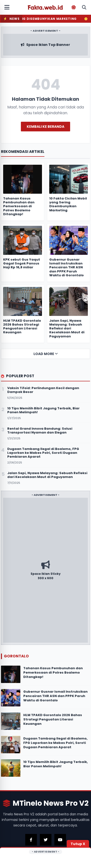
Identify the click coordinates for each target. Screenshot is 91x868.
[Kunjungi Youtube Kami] (60, 840)
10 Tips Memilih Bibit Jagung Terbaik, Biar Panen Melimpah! (56, 764)
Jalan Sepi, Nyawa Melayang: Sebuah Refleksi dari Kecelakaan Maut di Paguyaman (67, 328)
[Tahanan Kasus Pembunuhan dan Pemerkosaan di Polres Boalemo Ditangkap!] (11, 674)
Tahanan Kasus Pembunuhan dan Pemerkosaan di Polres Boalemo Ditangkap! (53, 672)
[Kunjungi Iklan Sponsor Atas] (45, 45)
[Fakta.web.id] (46, 7)
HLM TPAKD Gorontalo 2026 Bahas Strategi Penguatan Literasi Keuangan (53, 719)
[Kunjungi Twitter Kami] (46, 840)
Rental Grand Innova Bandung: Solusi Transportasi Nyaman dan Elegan (40, 430)
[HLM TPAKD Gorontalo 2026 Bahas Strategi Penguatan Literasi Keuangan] (11, 721)
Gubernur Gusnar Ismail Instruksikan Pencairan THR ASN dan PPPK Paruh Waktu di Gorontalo (55, 696)
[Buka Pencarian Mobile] (84, 7)
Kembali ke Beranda (45, 127)
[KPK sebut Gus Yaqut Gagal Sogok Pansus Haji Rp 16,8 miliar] (23, 240)
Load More (46, 354)
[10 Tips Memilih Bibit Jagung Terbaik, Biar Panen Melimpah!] (11, 768)
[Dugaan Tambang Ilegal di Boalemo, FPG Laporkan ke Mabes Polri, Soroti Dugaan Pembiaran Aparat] (11, 745)
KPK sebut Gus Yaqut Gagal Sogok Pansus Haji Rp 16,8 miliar (22, 263)
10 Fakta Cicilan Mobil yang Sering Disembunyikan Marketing (68, 204)
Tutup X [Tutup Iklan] (78, 844)
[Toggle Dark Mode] (74, 7)
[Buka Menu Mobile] (7, 7)
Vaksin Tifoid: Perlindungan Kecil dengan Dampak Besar (43, 390)
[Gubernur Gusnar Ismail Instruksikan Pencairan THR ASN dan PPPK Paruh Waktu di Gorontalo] (11, 698)
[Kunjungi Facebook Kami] (31, 840)
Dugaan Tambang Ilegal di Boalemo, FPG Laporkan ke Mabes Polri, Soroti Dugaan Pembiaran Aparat (55, 743)
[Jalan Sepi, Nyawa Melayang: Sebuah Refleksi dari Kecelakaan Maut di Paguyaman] (69, 301)
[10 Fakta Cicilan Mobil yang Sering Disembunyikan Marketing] (69, 179)
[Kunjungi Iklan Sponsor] (45, 570)
